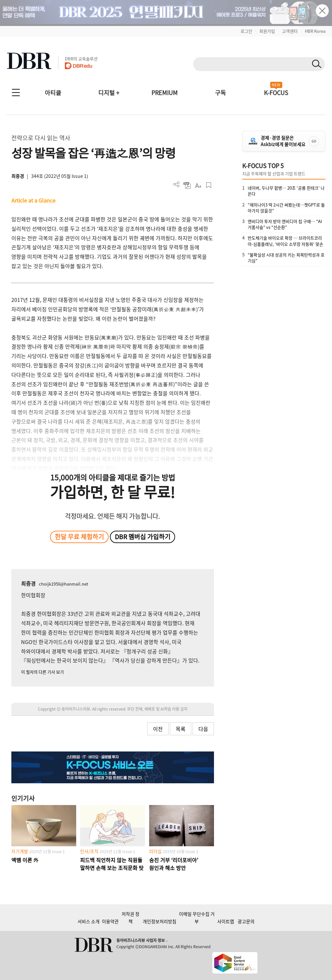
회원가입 (267, 31)
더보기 (177, 185)
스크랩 (209, 185)
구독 (220, 93)
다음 (203, 729)
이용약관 (110, 921)
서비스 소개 (89, 921)
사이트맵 (226, 921)
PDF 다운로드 (187, 185)
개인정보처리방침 (160, 921)
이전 (158, 729)
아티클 (53, 93)
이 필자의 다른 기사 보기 (42, 672)
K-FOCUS (276, 93)
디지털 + (109, 93)
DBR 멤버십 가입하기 (143, 537)
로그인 (246, 31)
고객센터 (290, 31)
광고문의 (246, 921)
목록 (181, 729)
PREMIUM (165, 93)
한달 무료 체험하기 (79, 537)
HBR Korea (315, 31)
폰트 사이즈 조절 (198, 185)
